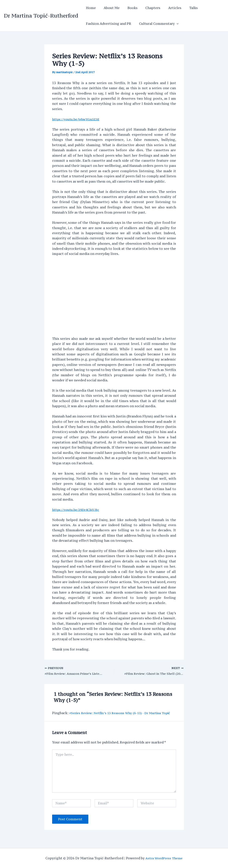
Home (90, 8)
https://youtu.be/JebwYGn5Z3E (77, 119)
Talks (185, 8)
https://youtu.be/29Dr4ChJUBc (77, 509)
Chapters (147, 8)
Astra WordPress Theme (164, 858)
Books (129, 8)
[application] (174, 24)
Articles (168, 8)
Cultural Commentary (156, 24)
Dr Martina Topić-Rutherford (41, 16)
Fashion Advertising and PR (108, 24)
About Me (109, 8)
